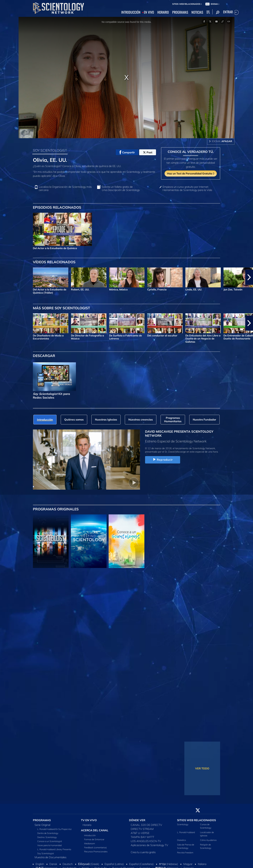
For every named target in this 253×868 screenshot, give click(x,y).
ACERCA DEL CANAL (95, 830)
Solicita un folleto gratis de (121, 188)
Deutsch (68, 864)
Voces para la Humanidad (49, 845)
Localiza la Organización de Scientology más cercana (65, 188)
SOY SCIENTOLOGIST (50, 150)
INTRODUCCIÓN (131, 12)
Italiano (202, 864)
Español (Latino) (114, 864)
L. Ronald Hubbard (186, 832)
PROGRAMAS (180, 12)
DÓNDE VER (137, 820)
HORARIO (163, 12)
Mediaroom (90, 843)
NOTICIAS (197, 12)
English (40, 864)
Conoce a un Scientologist (50, 841)
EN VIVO (149, 12)
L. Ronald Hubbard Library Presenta (54, 849)
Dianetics (181, 840)
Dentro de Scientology (48, 833)
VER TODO (202, 768)
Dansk (53, 864)
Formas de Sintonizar (94, 839)
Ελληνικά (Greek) (89, 864)
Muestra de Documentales (51, 857)
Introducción (90, 835)
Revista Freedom (185, 852)
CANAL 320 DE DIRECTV (146, 825)
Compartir (127, 152)
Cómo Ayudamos (208, 840)
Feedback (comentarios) (95, 847)
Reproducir (163, 460)
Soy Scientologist (46, 853)
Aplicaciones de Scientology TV (149, 845)
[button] (249, 277)
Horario (87, 825)
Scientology (183, 824)
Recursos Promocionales (96, 851)
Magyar (188, 864)
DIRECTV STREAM (142, 829)
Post (148, 152)
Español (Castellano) (141, 864)
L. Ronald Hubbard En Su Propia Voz (54, 829)
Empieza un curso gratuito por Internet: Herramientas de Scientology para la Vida (187, 188)
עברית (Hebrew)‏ (168, 864)
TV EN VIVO (89, 820)
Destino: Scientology (47, 837)
